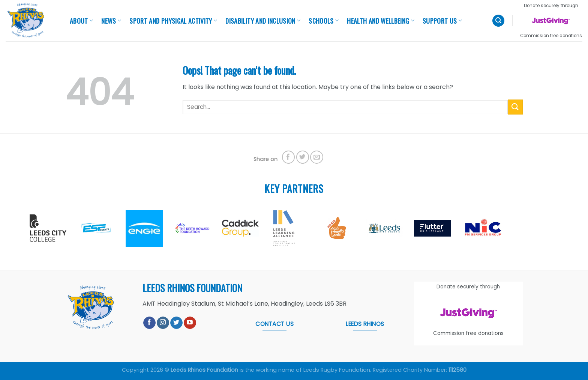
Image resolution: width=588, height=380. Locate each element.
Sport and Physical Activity (173, 21)
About (81, 21)
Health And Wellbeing (381, 21)
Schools (324, 21)
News (111, 21)
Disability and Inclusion (263, 21)
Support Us (442, 21)
